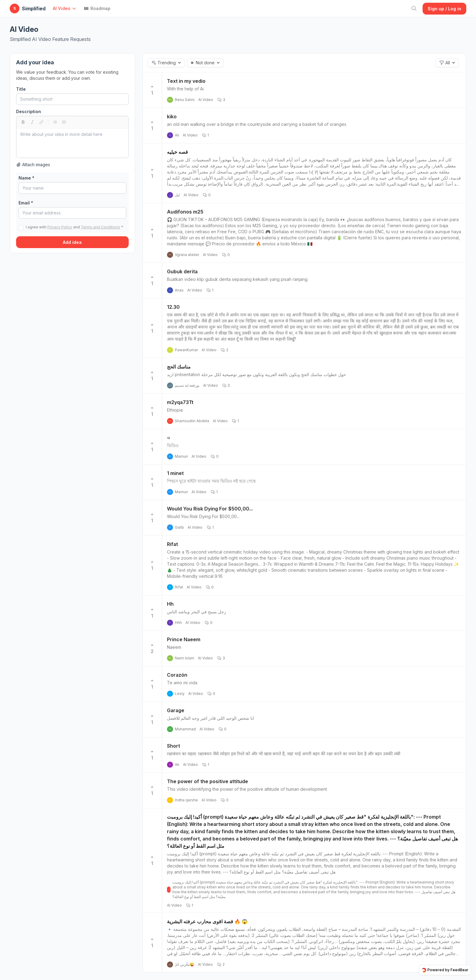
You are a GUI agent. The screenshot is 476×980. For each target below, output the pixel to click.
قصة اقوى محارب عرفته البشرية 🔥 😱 (207, 921)
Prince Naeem (184, 639)
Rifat (172, 544)
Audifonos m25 (185, 212)
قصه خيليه (177, 152)
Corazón (177, 675)
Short (173, 746)
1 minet (175, 473)
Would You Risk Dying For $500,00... (210, 509)
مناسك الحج (179, 367)
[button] (66, 8)
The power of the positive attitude (207, 781)
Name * (26, 178)
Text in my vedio (186, 81)
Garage (176, 710)
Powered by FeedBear (445, 970)
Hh (170, 604)
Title (21, 89)
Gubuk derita (182, 271)
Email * (26, 203)
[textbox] (72, 143)
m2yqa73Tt (180, 402)
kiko (172, 116)
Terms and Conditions (100, 227)
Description (29, 111)
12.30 (173, 307)
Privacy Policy (60, 227)
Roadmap (97, 8)
